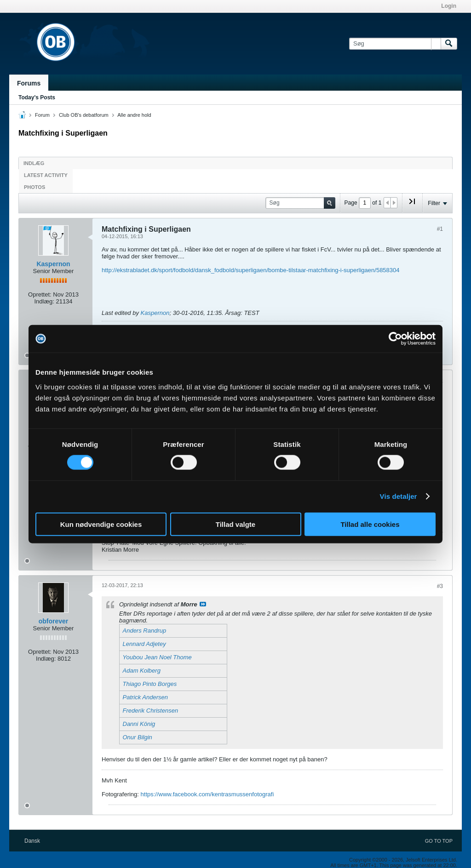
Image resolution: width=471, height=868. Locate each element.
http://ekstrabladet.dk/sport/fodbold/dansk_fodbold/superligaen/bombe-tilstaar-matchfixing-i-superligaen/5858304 (251, 270)
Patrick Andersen (146, 697)
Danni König (139, 724)
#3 (440, 586)
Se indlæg (203, 604)
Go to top (439, 841)
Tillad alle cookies (370, 524)
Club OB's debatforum (84, 115)
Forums (29, 83)
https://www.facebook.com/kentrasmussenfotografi (207, 794)
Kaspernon (53, 264)
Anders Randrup (145, 631)
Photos (34, 187)
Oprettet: (40, 294)
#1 (440, 229)
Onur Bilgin (138, 737)
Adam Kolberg (142, 671)
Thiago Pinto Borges (150, 684)
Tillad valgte (235, 524)
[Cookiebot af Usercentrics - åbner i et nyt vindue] (395, 339)
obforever (54, 621)
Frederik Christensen (151, 711)
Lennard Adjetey (144, 644)
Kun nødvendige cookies (101, 524)
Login (449, 6)
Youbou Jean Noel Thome (157, 657)
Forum (42, 115)
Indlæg (34, 163)
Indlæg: (44, 301)
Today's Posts (37, 97)
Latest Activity (46, 175)
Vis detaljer (399, 496)
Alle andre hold (134, 115)
